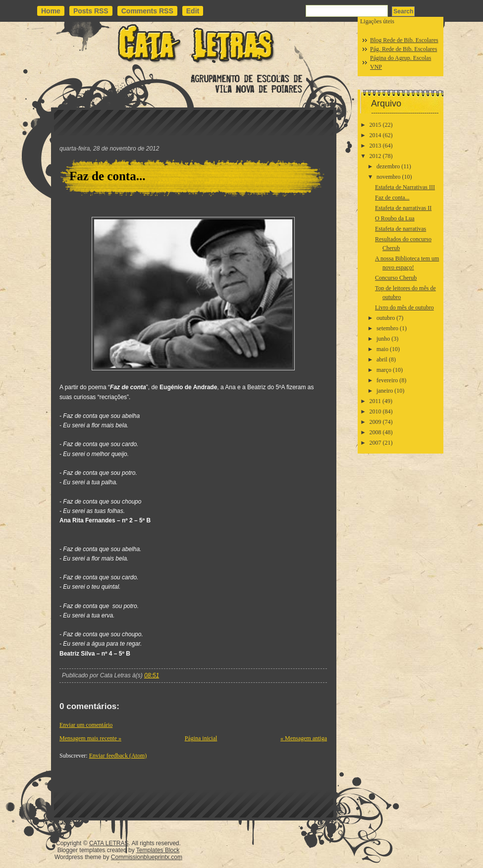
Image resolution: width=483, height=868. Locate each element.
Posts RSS (91, 11)
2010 (376, 411)
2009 (376, 422)
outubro (386, 318)
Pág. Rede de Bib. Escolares (403, 49)
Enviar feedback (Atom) (118, 756)
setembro (387, 328)
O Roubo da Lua (395, 218)
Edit (193, 11)
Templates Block (158, 850)
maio (382, 349)
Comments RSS (147, 11)
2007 (376, 443)
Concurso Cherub (396, 278)
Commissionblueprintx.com (147, 857)
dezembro (388, 166)
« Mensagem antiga (304, 738)
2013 (376, 146)
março (384, 370)
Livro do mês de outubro (404, 307)
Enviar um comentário (86, 725)
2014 (376, 135)
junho (383, 339)
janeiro (385, 391)
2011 (376, 401)
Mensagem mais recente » (90, 738)
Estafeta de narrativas (401, 229)
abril (382, 359)
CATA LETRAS (109, 843)
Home (51, 11)
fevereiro (387, 380)
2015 (376, 125)
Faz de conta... (107, 176)
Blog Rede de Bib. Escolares (404, 40)
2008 (376, 432)
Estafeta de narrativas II (403, 208)
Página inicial (201, 738)
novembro (389, 177)
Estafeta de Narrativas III (405, 187)
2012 (376, 156)
